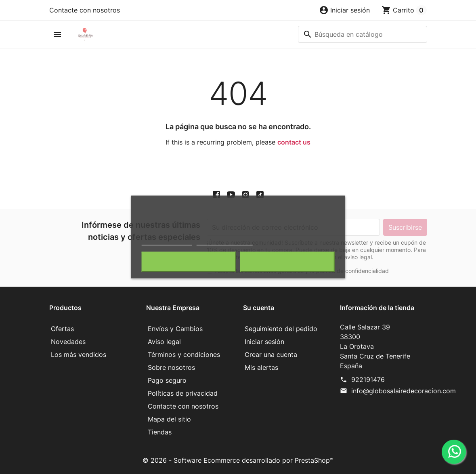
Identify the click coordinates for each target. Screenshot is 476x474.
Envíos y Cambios (175, 329)
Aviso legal (164, 342)
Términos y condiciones (184, 354)
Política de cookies (167, 242)
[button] (344, 10)
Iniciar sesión (264, 342)
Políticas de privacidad (183, 393)
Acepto (287, 262)
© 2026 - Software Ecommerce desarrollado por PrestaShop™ (238, 460)
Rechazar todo (189, 262)
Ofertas (62, 329)
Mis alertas (261, 367)
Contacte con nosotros (85, 10)
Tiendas (160, 432)
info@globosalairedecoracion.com (404, 391)
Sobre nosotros (171, 367)
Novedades (68, 342)
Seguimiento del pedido (281, 329)
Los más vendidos (79, 354)
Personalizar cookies (224, 242)
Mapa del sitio (169, 419)
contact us (294, 142)
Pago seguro (167, 380)
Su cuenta (259, 308)
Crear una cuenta (271, 354)
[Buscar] (363, 34)
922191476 (368, 380)
